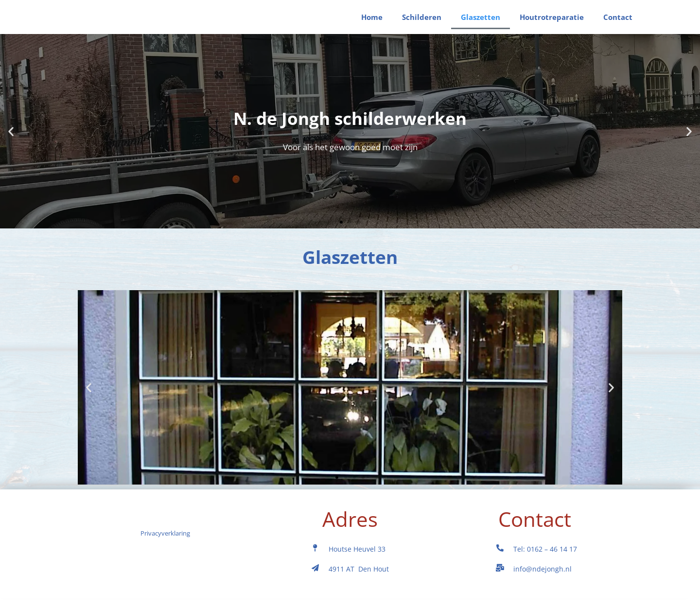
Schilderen (422, 22)
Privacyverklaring (165, 575)
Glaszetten (481, 22)
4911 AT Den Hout (359, 579)
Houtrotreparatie (552, 22)
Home (372, 22)
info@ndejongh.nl (542, 579)
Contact (618, 22)
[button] (11, 141)
